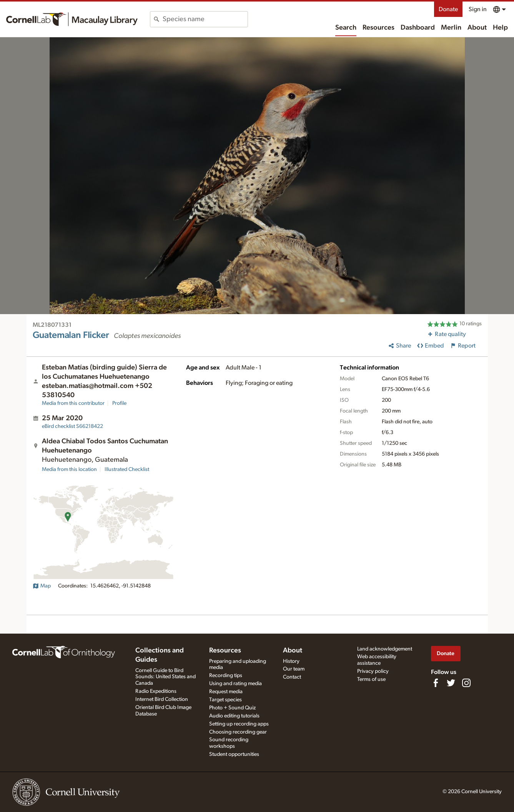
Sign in (478, 9)
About (477, 28)
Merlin (451, 28)
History (291, 661)
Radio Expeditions (156, 691)
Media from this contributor (73, 403)
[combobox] (205, 19)
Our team (294, 669)
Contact (292, 677)
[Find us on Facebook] (436, 683)
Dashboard (418, 28)
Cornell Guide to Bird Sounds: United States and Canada (166, 677)
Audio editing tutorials (234, 716)
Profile (119, 403)
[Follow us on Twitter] (451, 683)
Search (346, 28)
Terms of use (371, 679)
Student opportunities (234, 754)
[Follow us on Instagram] (466, 683)
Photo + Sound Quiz (232, 708)
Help (500, 28)
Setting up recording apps (239, 724)
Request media (226, 692)
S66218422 (72, 426)
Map (42, 586)
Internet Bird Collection (162, 699)
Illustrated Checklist (127, 469)
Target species (225, 700)
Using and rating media (235, 684)
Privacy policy (373, 671)
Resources (378, 28)
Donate (448, 9)
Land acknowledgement (385, 649)
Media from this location (69, 469)
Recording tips (226, 676)
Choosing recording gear (238, 732)
